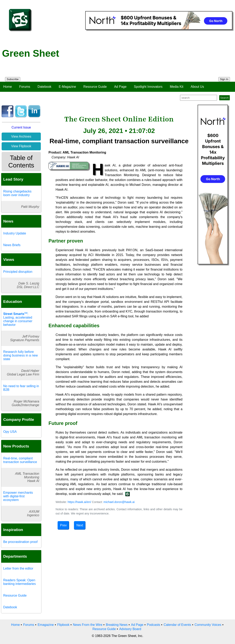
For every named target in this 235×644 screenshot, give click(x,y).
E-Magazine (67, 87)
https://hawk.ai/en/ (79, 502)
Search (224, 98)
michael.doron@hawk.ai (119, 502)
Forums (25, 87)
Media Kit (177, 87)
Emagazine (46, 625)
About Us (197, 87)
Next (80, 525)
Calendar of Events (177, 625)
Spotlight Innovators (148, 87)
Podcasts (154, 625)
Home (8, 87)
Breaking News (117, 625)
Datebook (45, 87)
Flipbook (63, 625)
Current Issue (21, 127)
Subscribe (13, 79)
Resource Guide (95, 87)
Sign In (224, 79)
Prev (63, 525)
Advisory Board (130, 629)
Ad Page (120, 87)
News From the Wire (88, 625)
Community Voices (208, 625)
